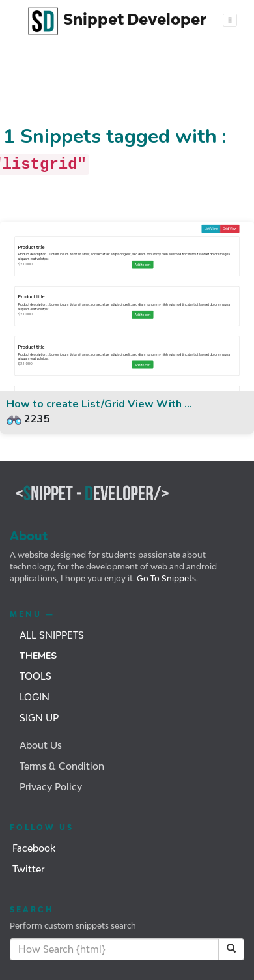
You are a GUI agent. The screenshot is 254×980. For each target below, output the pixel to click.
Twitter (28, 869)
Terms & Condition (62, 766)
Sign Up (39, 718)
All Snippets (52, 635)
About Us (41, 745)
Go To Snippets (165, 578)
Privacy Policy (51, 787)
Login (35, 697)
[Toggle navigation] (230, 20)
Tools (35, 676)
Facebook (34, 848)
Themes (38, 656)
